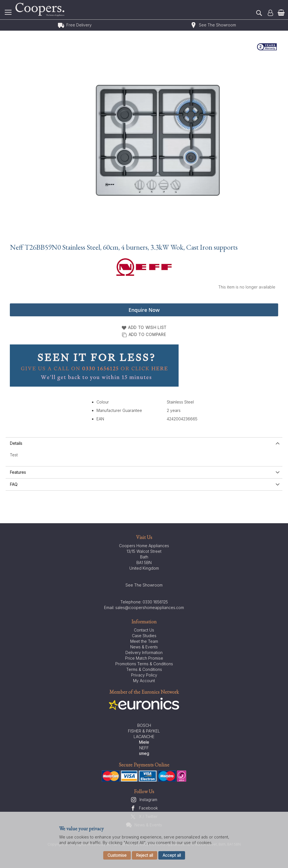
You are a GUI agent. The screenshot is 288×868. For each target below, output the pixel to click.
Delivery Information (144, 652)
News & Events (144, 647)
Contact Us (144, 630)
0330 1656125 (155, 602)
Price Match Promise (144, 658)
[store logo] (41, 10)
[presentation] (144, 443)
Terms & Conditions (144, 669)
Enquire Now (144, 310)
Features (18, 472)
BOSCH (144, 725)
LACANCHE (144, 737)
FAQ (14, 484)
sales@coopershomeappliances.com (150, 607)
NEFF (144, 748)
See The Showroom (217, 25)
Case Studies (144, 636)
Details (16, 443)
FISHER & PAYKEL (144, 731)
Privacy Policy (144, 675)
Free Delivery (79, 25)
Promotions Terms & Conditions (144, 664)
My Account (144, 681)
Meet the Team (144, 641)
